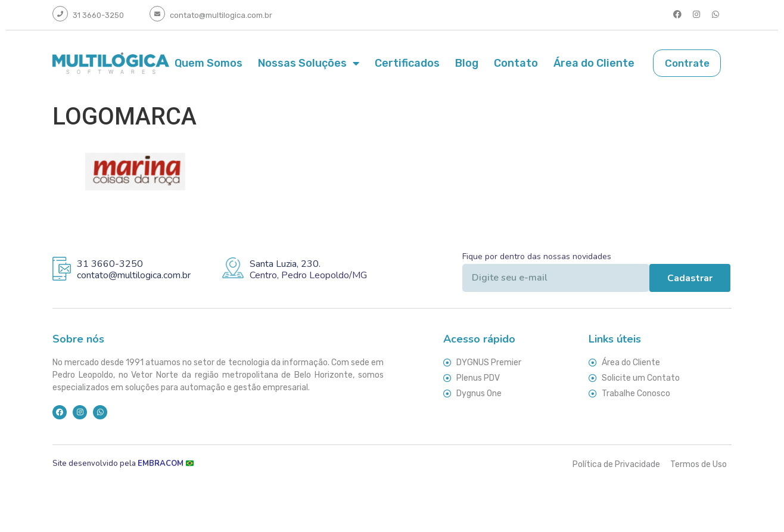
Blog (467, 63)
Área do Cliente (594, 63)
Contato (516, 63)
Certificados (407, 63)
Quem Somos (209, 63)
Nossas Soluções (309, 63)
